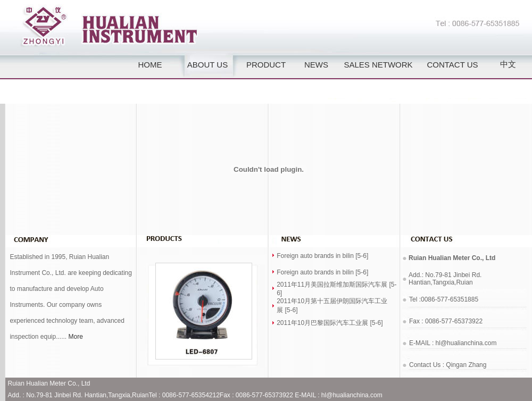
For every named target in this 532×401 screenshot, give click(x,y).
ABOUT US (207, 65)
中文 (508, 64)
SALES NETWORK (378, 65)
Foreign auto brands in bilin (315, 256)
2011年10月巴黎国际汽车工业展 (322, 323)
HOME (150, 65)
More (76, 337)
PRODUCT (266, 65)
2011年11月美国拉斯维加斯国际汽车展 (332, 285)
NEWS (316, 65)
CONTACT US (452, 65)
